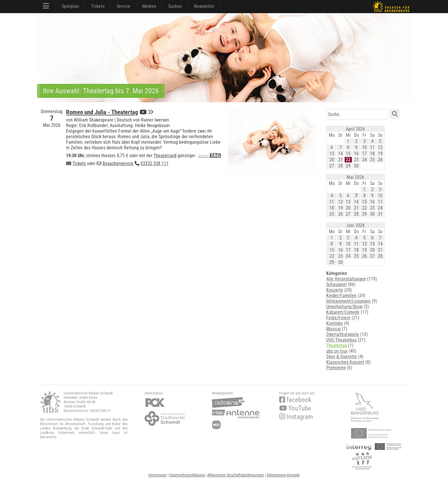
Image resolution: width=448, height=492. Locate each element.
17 (364, 154)
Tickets (98, 6)
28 (341, 166)
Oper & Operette (342, 357)
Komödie (335, 323)
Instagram (296, 417)
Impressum (158, 475)
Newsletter (204, 6)
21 (341, 160)
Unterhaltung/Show (344, 307)
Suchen (175, 6)
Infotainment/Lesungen (348, 301)
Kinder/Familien (341, 296)
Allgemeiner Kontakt (283, 475)
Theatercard (165, 156)
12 (380, 147)
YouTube (295, 408)
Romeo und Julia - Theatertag (102, 112)
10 (364, 147)
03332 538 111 (154, 163)
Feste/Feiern (338, 318)
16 (356, 154)
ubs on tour (337, 351)
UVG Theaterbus (341, 340)
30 (356, 166)
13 (332, 154)
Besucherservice (118, 163)
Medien (149, 6)
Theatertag (337, 345)
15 (348, 154)
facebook (295, 400)
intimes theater (100, 156)
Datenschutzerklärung (187, 475)
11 (372, 147)
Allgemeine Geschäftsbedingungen (236, 475)
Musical (334, 329)
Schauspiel (336, 284)
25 (372, 160)
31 (380, 214)
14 (341, 154)
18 (372, 154)
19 (380, 154)
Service (123, 6)
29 (348, 166)
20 (332, 160)
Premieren (336, 368)
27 (332, 166)
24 (364, 160)
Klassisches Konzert (345, 362)
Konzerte (335, 290)
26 (380, 160)
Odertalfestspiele (343, 334)
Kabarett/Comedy (343, 312)
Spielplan (70, 6)
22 (348, 160)
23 (356, 160)
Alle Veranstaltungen (346, 279)
